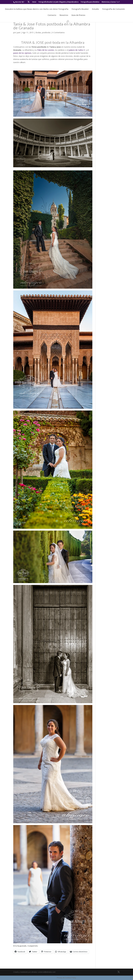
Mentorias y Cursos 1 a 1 (111, 2)
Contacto (52, 15)
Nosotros (64, 15)
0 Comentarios (58, 32)
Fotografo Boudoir (80, 9)
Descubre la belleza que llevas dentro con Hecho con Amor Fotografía (37, 9)
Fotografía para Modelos (90, 2)
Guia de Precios (78, 15)
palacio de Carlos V (77, 50)
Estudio (96, 9)
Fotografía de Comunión (114, 9)
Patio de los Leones (46, 50)
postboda (46, 32)
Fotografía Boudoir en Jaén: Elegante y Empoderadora (59, 2)
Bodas (38, 32)
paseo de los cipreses (22, 53)
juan (18, 32)
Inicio (34, 2)
